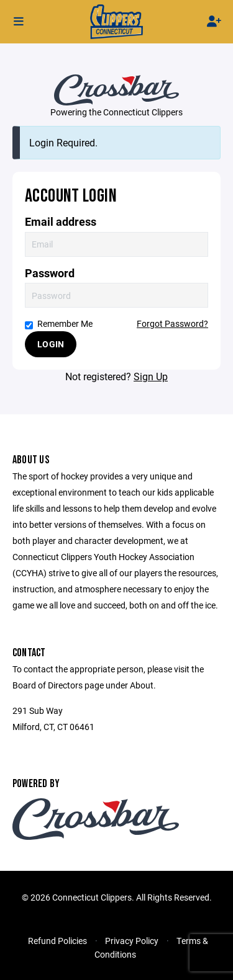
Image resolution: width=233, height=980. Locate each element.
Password (50, 273)
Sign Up (151, 376)
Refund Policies (57, 941)
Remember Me (59, 323)
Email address (61, 222)
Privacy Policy (132, 941)
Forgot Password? (172, 323)
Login (51, 344)
